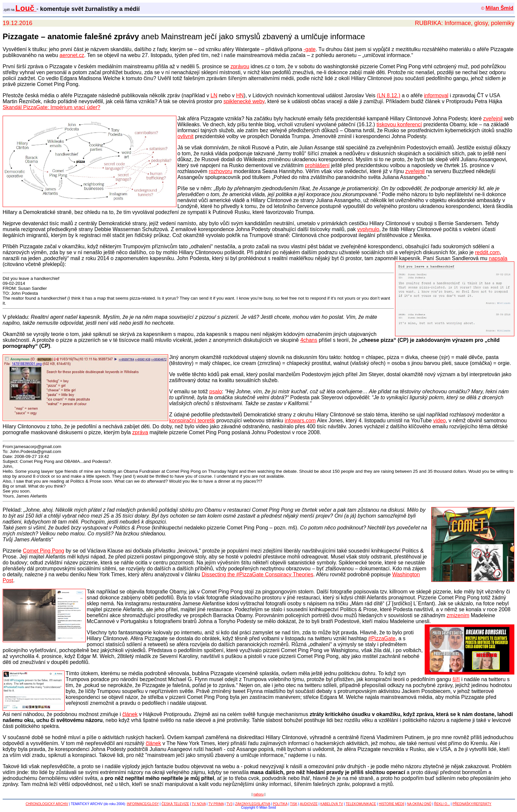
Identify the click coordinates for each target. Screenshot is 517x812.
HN (240, 95)
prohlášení (317, 165)
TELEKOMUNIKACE (361, 804)
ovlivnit (185, 136)
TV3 (229, 804)
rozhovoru (220, 171)
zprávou (240, 66)
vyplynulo (368, 229)
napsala (498, 258)
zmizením (458, 615)
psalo (216, 391)
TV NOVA (199, 804)
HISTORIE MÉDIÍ (392, 804)
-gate (310, 49)
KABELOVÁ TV (332, 804)
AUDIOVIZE (309, 804)
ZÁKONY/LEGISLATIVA (253, 804)
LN (214, 95)
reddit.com (487, 252)
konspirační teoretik (192, 421)
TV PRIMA (216, 804)
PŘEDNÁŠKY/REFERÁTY (472, 804)
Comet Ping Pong (43, 551)
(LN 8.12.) (389, 95)
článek (130, 714)
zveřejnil (493, 119)
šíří (456, 679)
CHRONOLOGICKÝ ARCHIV (47, 804)
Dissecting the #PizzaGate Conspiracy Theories (258, 574)
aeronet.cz (72, 55)
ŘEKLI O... (442, 804)
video (440, 421)
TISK (294, 804)
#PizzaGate (382, 638)
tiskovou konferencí (399, 124)
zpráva (140, 432)
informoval (436, 95)
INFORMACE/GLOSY (143, 804)
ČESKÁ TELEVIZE (175, 804)
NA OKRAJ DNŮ (419, 804)
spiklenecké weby (244, 101)
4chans (309, 340)
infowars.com (300, 421)
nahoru (258, 794)
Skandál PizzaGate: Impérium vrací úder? (51, 107)
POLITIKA (280, 804)
